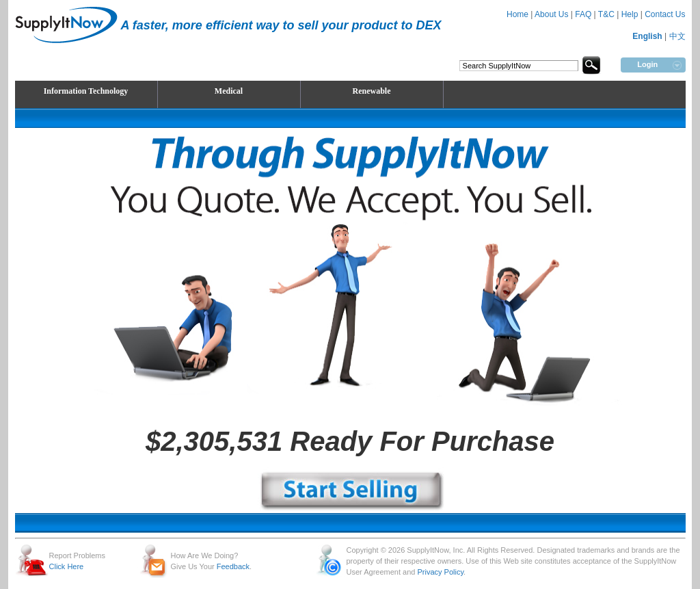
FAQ (583, 14)
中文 (677, 36)
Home (517, 14)
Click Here (67, 566)
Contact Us (665, 14)
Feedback (233, 566)
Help (630, 14)
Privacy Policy (440, 572)
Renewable (372, 91)
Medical (229, 91)
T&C (606, 14)
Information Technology (86, 91)
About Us (551, 14)
